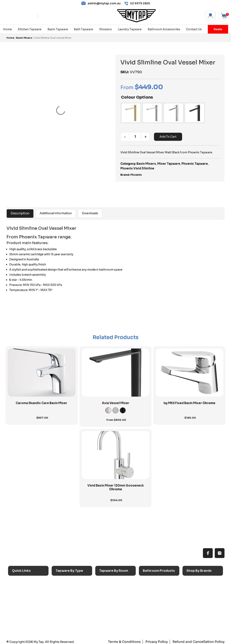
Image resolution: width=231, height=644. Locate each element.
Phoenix (136, 173)
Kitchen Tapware (30, 29)
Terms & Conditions (132, 640)
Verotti (193, 612)
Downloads (90, 211)
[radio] (130, 112)
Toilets (150, 599)
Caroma (194, 580)
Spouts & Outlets (69, 606)
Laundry (107, 586)
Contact (20, 619)
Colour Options (137, 97)
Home (7, 29)
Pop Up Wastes (156, 606)
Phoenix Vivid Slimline (137, 166)
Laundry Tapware (130, 29)
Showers (105, 29)
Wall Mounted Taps (71, 625)
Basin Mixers (24, 38)
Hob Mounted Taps (71, 619)
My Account (210, 16)
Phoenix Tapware (195, 162)
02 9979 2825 (137, 3)
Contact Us (194, 29)
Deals (218, 29)
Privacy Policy (162, 640)
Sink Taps (64, 580)
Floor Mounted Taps (72, 612)
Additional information (56, 211)
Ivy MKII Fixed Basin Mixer (189, 401)
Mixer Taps (65, 599)
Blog (17, 612)
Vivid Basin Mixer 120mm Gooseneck (116, 485)
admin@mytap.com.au (101, 3)
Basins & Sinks (155, 593)
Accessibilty (23, 606)
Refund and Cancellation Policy (201, 640)
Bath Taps (65, 593)
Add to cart (168, 135)
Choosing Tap (24, 599)
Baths (149, 586)
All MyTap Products (28, 586)
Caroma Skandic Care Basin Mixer (41, 401)
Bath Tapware (83, 29)
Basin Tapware (58, 29)
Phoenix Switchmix (202, 606)
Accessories (154, 580)
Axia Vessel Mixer (116, 401)
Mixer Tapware (169, 162)
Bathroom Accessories (164, 29)
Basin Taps (65, 586)
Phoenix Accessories (203, 599)
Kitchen (107, 580)
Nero (192, 586)
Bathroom (108, 593)
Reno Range (22, 593)
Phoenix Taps (198, 593)
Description (20, 211)
